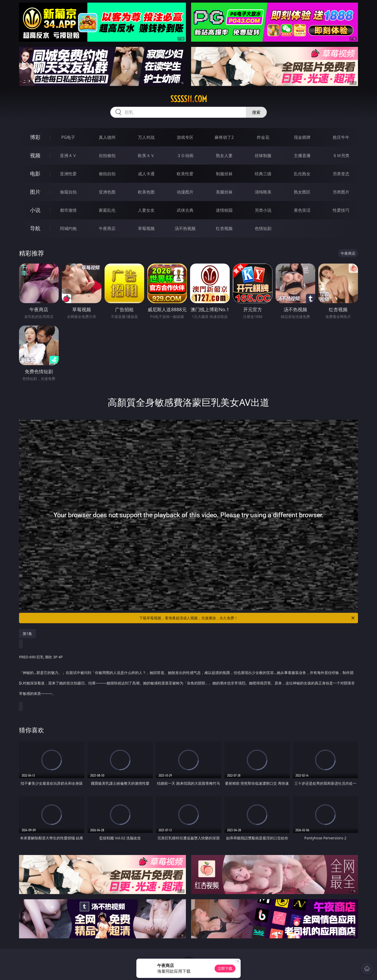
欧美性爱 (185, 174)
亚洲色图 (107, 192)
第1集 (27, 633)
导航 (35, 228)
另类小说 (263, 210)
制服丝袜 (224, 174)
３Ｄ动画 (185, 155)
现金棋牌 (302, 137)
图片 (35, 192)
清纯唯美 (263, 192)
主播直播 (302, 155)
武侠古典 (185, 210)
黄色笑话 (302, 210)
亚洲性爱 (68, 174)
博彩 (35, 137)
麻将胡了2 (224, 137)
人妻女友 (146, 210)
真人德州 (107, 137)
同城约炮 (68, 228)
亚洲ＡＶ (68, 155)
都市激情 (68, 210)
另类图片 (341, 192)
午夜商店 (107, 228)
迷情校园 (224, 210)
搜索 (256, 112)
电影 (35, 174)
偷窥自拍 (68, 192)
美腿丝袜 (224, 192)
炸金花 (263, 137)
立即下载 (225, 968)
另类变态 (341, 174)
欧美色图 (146, 192)
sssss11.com (189, 99)
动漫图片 (185, 192)
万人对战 (146, 137)
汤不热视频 (185, 228)
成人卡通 (146, 174)
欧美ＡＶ (146, 155)
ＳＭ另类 (341, 155)
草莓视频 (146, 228)
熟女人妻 (224, 155)
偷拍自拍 (107, 174)
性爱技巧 (341, 210)
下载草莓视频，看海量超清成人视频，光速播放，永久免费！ (247, 618)
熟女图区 (302, 192)
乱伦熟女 (302, 174)
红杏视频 (224, 228)
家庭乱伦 (107, 210)
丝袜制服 (263, 155)
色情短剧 (263, 228)
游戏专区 (185, 137)
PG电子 (68, 137)
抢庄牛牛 (341, 137)
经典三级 (263, 174)
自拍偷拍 (107, 155)
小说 (35, 210)
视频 (35, 155)
